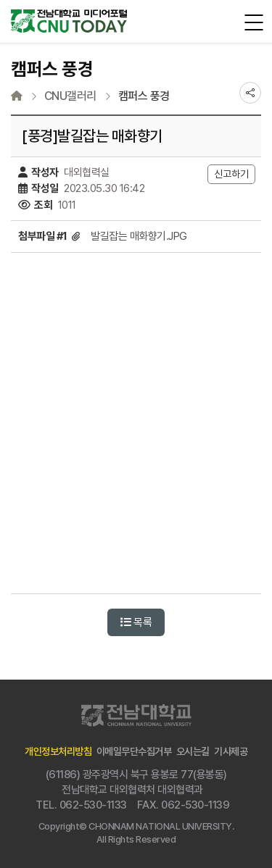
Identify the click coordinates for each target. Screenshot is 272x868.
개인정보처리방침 (58, 751)
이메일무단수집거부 (134, 751)
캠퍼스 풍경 (144, 96)
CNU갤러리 (70, 96)
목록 (136, 622)
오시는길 (193, 751)
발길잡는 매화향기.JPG (139, 236)
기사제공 (231, 751)
